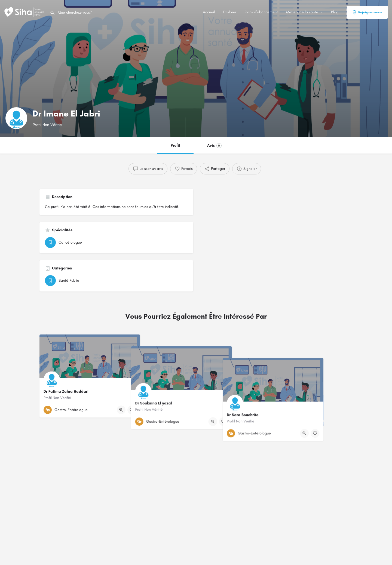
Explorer (230, 12)
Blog (335, 12)
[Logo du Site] (25, 12)
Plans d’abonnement (261, 12)
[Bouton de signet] (132, 410)
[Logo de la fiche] (16, 118)
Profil (175, 145)
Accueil (209, 12)
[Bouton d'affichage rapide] (121, 410)
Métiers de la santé (302, 12)
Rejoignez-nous (367, 12)
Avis (214, 146)
